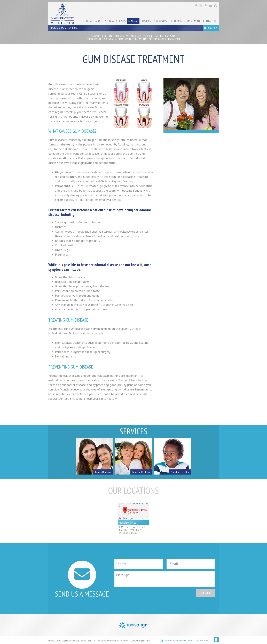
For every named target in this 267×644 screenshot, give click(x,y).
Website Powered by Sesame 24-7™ (179, 641)
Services (92, 641)
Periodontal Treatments (101, 39)
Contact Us (136, 641)
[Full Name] (139, 564)
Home (51, 641)
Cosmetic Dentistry (164, 36)
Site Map (146, 641)
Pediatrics (101, 641)
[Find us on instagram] (201, 6)
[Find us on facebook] (197, 6)
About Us (60, 641)
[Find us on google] (216, 6)
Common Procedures (103, 36)
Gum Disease (144, 36)
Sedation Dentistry (129, 39)
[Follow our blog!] (206, 6)
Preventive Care (125, 36)
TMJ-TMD (147, 39)
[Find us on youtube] (211, 6)
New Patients (72, 641)
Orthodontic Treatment (118, 641)
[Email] (191, 564)
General (83, 641)
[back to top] (216, 640)
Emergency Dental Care (167, 39)
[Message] (165, 579)
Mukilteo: (56, 28)
